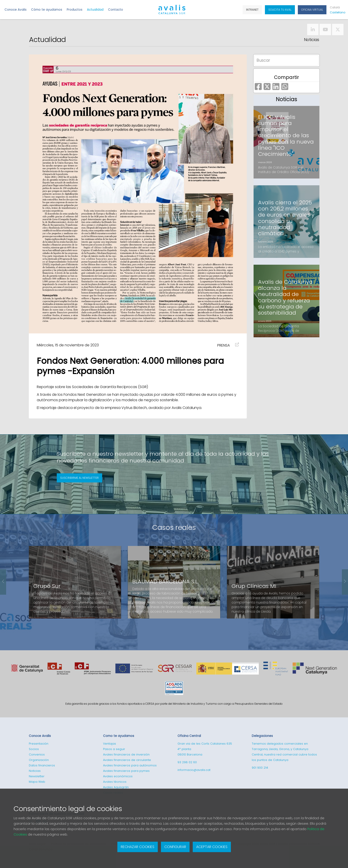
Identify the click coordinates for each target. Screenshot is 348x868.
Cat (335, 7)
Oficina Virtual (312, 10)
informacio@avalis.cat (194, 770)
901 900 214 (260, 768)
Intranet (252, 10)
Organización (39, 760)
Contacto (116, 10)
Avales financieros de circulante (127, 760)
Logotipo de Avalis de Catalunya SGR (172, 12)
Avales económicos (118, 776)
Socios (34, 749)
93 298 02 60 (187, 762)
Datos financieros (42, 765)
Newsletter (37, 776)
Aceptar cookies (212, 847)
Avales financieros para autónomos (130, 765)
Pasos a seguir (114, 749)
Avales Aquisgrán (116, 787)
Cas (337, 12)
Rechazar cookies (138, 847)
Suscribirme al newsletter (79, 478)
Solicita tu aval (280, 10)
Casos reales (174, 527)
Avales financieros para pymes (126, 771)
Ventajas (110, 744)
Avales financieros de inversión (126, 754)
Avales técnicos (115, 782)
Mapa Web (37, 782)
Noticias (312, 40)
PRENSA (223, 345)
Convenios (37, 754)
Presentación (39, 744)
